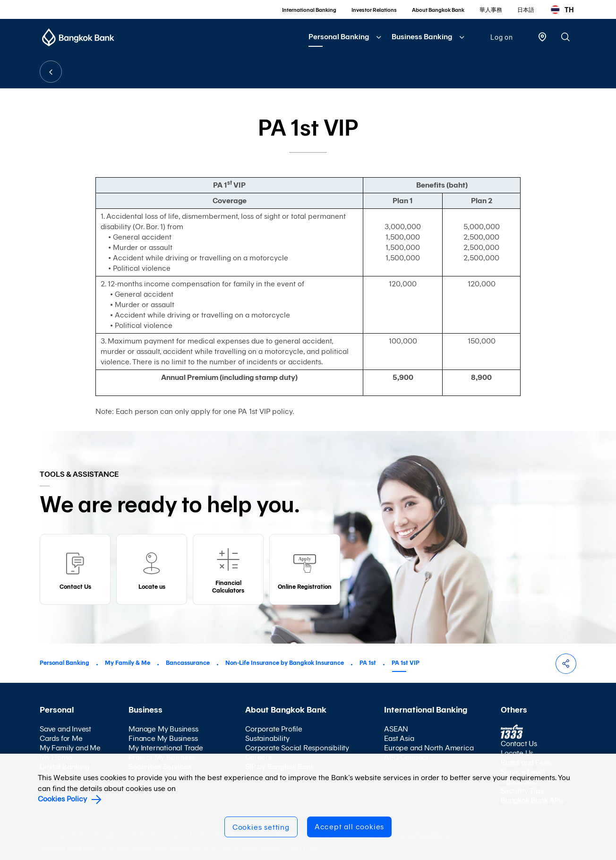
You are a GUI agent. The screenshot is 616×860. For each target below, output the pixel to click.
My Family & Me (128, 663)
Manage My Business (163, 729)
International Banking (309, 10)
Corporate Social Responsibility (297, 748)
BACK (51, 72)
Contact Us (519, 744)
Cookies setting (261, 827)
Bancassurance (188, 663)
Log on (502, 37)
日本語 (526, 10)
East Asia (399, 738)
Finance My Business (163, 738)
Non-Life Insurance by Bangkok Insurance (285, 663)
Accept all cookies (349, 827)
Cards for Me (61, 738)
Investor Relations (374, 10)
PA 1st (368, 663)
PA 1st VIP (406, 663)
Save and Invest (65, 729)
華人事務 (491, 10)
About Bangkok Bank (438, 10)
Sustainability (267, 738)
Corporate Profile (274, 729)
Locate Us (517, 753)
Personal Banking (339, 37)
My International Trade (166, 748)
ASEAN (396, 729)
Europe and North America (429, 748)
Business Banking (422, 37)
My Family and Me (70, 748)
